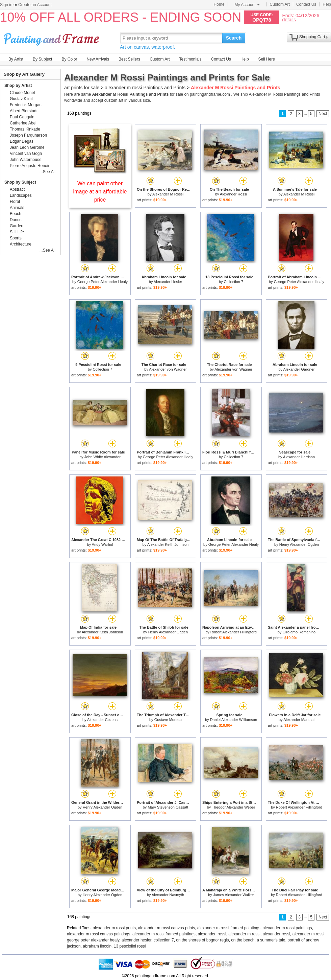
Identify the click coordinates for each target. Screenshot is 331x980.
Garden (17, 226)
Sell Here (267, 59)
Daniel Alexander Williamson (234, 720)
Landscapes (21, 195)
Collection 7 (234, 282)
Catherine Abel (23, 123)
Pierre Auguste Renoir (30, 166)
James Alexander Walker (234, 895)
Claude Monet (22, 93)
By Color (69, 59)
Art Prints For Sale (52, 38)
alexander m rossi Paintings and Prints (145, 88)
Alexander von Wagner (168, 369)
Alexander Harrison (299, 457)
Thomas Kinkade (25, 129)
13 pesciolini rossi (130, 946)
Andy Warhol (103, 544)
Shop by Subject (20, 182)
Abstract (17, 189)
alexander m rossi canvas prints (167, 928)
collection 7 (164, 940)
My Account (247, 5)
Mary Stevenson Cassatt (168, 807)
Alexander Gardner (299, 369)
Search (234, 38)
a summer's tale (271, 940)
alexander (207, 934)
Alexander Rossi (233, 194)
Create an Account (35, 5)
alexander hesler (136, 940)
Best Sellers (129, 59)
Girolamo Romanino (299, 632)
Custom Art (280, 4)
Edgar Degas (22, 141)
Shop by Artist (18, 86)
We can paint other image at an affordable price (100, 192)
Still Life (17, 232)
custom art (114, 100)
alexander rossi (276, 934)
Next (323, 114)
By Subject (42, 59)
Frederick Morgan (26, 105)
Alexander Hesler (168, 282)
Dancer (16, 220)
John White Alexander (103, 457)
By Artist (16, 59)
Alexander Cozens (102, 720)
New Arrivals (98, 59)
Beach (16, 214)
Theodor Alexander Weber (233, 807)
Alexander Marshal (299, 720)
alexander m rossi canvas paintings (98, 934)
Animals (17, 208)
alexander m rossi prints (114, 928)
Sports (16, 238)
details (289, 19)
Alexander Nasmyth (168, 895)
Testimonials (190, 59)
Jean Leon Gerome (27, 147)
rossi (222, 934)
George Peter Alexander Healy (103, 282)
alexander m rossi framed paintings (229, 928)
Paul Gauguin (22, 117)
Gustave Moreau (168, 720)
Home (219, 4)
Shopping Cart (312, 37)
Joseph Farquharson (28, 135)
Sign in (6, 5)
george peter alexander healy (93, 940)
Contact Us (306, 4)
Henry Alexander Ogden (299, 544)
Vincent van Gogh (26, 154)
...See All (47, 172)
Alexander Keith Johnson (168, 544)
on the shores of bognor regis (202, 940)
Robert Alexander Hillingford (234, 632)
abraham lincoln (97, 946)
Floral (15, 202)
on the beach (243, 940)
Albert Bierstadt (24, 111)
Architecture (21, 244)
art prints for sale (82, 88)
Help (327, 4)
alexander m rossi (244, 934)
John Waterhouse (26, 160)
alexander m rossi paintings (287, 928)
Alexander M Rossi (168, 194)
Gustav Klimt (21, 99)
